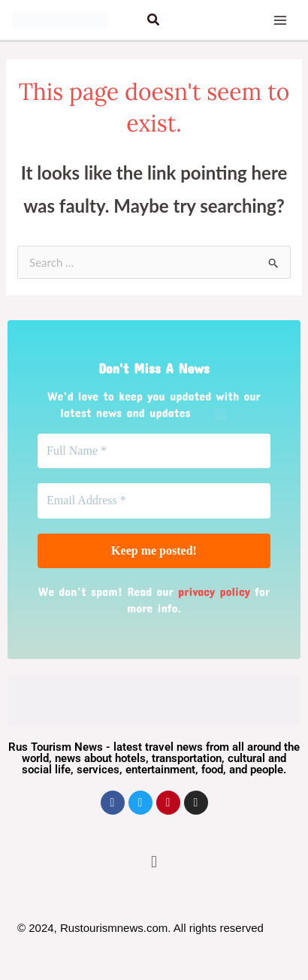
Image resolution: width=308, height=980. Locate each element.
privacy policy (214, 591)
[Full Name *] (154, 451)
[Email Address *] (154, 501)
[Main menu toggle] (281, 20)
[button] (154, 20)
